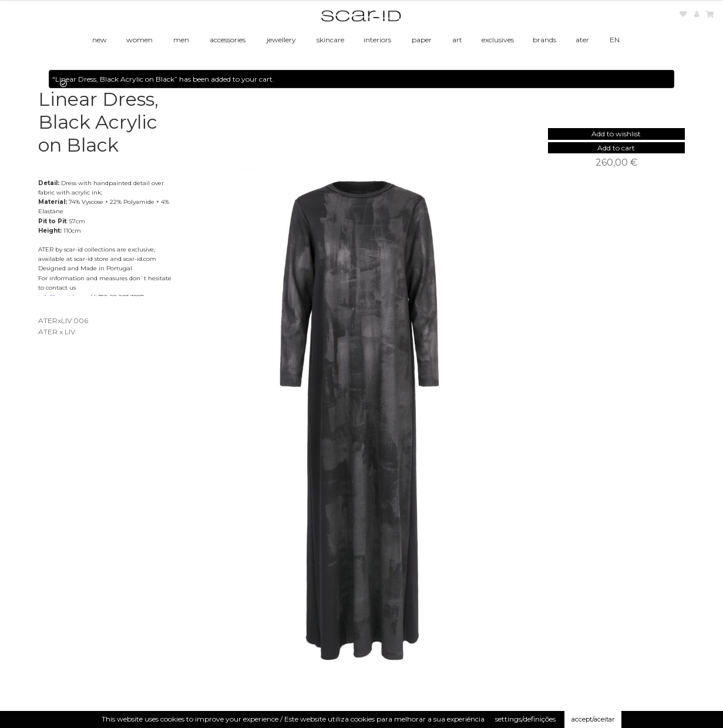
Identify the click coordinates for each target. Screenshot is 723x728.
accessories (228, 40)
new (100, 40)
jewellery (281, 40)
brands (544, 40)
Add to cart (616, 148)
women (139, 40)
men (181, 40)
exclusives (498, 40)
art (457, 40)
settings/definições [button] (525, 719)
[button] (616, 134)
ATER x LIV (57, 332)
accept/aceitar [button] (593, 719)
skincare (330, 40)
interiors (377, 40)
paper (422, 40)
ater (582, 40)
